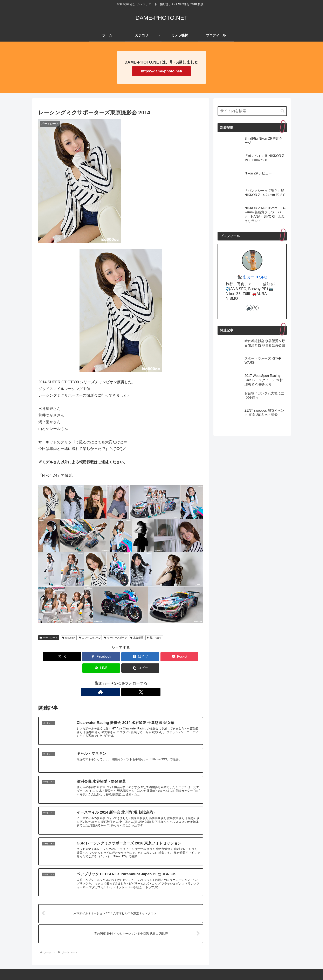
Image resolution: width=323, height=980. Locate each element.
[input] (252, 111)
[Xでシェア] (51, 657)
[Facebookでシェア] (79, 657)
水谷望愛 (137, 638)
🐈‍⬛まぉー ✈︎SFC (252, 277)
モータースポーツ (115, 638)
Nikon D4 (69, 638)
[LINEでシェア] (162, 657)
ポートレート (49, 638)
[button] (190, 657)
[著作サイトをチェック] (116, 681)
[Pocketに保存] (135, 657)
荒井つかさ (154, 638)
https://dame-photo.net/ (161, 71)
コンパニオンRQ (90, 638)
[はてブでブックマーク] (107, 657)
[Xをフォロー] (125, 681)
